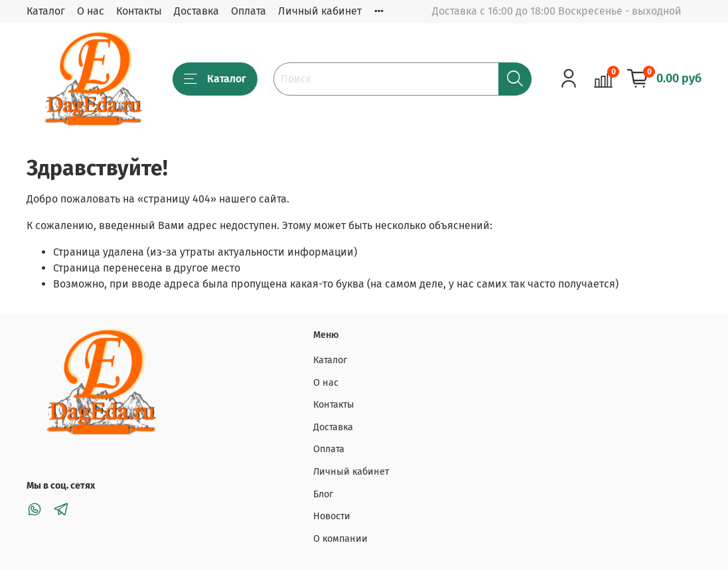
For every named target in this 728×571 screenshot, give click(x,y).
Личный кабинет (320, 11)
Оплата (249, 11)
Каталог (46, 11)
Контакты (139, 11)
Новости (332, 516)
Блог (323, 494)
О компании (340, 539)
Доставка (196, 11)
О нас (91, 11)
